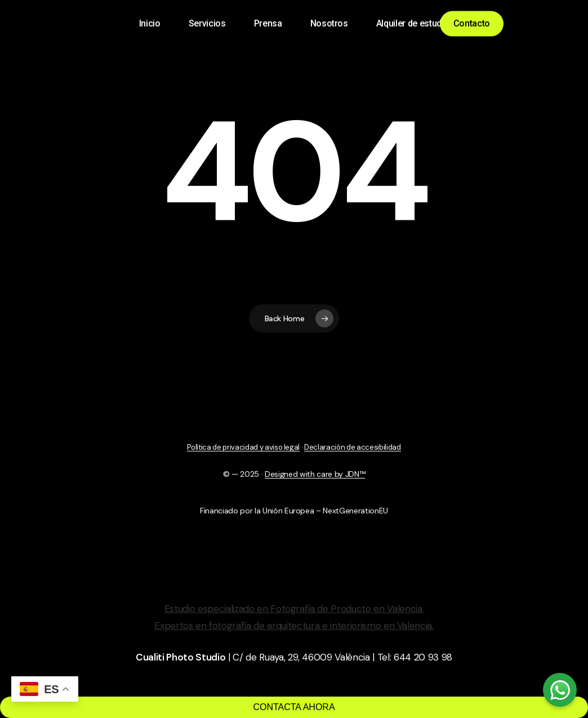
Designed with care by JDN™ (315, 474)
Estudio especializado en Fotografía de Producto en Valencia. (294, 609)
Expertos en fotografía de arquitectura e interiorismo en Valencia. (294, 626)
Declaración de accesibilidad (352, 447)
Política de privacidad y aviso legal (243, 447)
